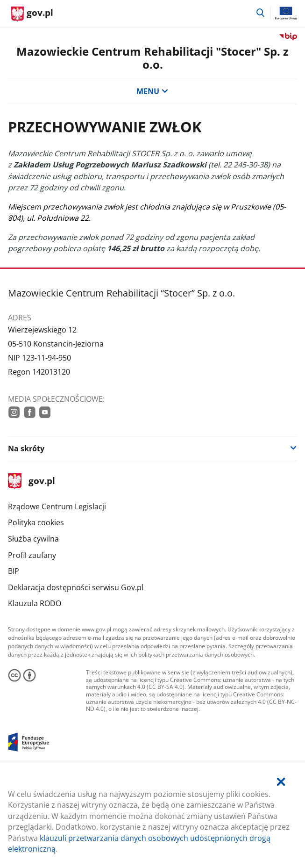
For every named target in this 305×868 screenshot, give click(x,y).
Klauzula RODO (35, 603)
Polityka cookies (36, 522)
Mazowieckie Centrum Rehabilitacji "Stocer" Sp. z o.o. (152, 58)
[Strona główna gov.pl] (32, 14)
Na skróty (26, 448)
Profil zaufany (32, 555)
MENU (152, 91)
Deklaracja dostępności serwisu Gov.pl (76, 587)
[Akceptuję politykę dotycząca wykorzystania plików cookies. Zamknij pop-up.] (281, 782)
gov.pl (31, 481)
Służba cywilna (33, 539)
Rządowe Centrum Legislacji (57, 506)
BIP (14, 571)
